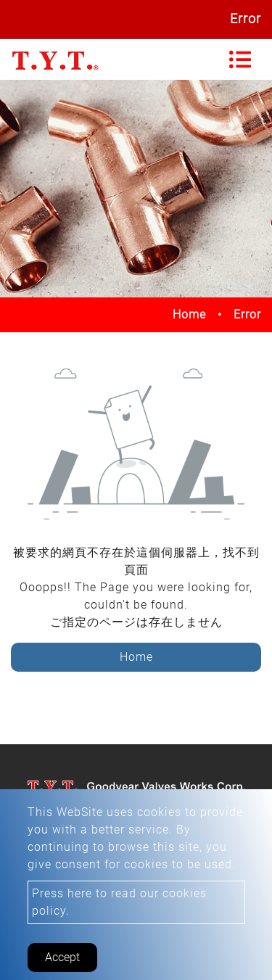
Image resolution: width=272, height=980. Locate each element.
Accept (62, 957)
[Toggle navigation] (240, 59)
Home (189, 314)
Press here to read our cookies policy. (119, 902)
